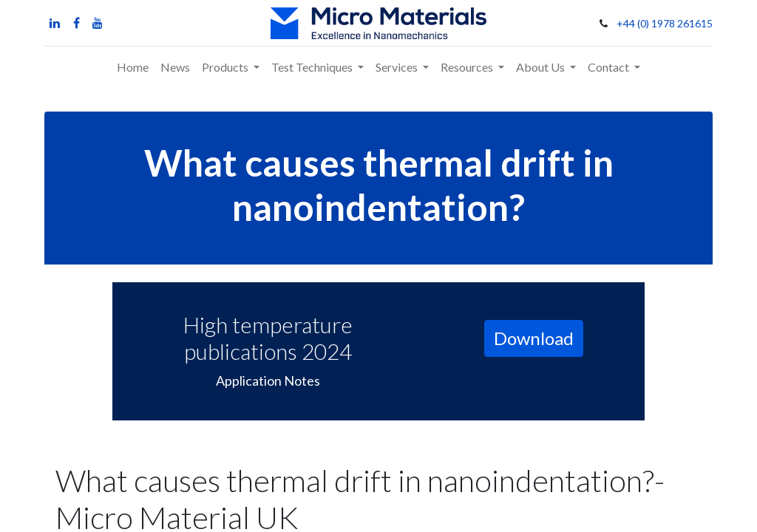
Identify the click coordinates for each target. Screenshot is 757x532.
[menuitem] (133, 67)
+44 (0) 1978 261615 (665, 23)
